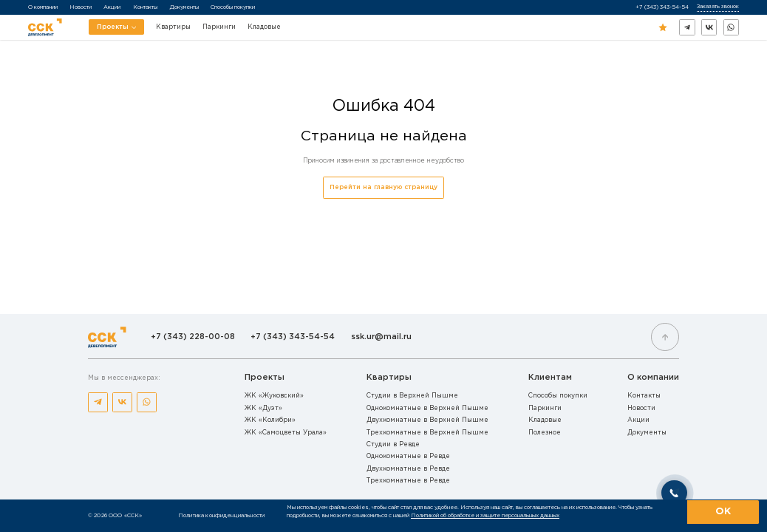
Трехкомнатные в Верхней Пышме (427, 433)
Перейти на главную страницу (383, 187)
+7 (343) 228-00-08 (193, 337)
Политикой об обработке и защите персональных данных (485, 515)
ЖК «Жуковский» (274, 396)
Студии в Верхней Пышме (412, 396)
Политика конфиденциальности (221, 515)
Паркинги (219, 27)
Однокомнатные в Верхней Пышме (427, 408)
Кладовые (264, 27)
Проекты (116, 30)
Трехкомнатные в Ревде (408, 481)
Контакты (145, 7)
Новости (81, 7)
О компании (43, 7)
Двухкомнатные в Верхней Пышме (427, 420)
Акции (112, 7)
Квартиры (173, 27)
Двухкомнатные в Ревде (408, 469)
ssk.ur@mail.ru (381, 337)
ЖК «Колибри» (270, 420)
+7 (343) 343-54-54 (662, 7)
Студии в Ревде (393, 444)
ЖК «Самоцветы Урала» (286, 433)
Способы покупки (233, 7)
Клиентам (550, 378)
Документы (184, 7)
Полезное (545, 433)
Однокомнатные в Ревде (408, 456)
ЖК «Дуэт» (263, 408)
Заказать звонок (718, 6)
